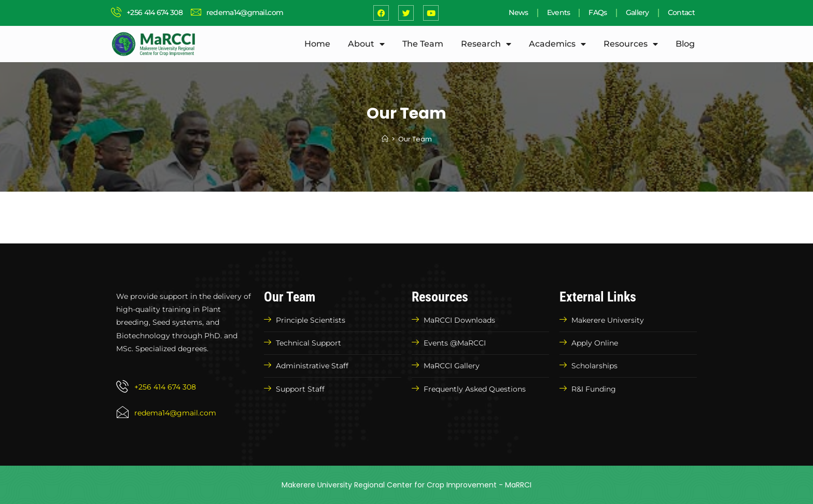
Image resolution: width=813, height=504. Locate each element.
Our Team (415, 139)
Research (486, 44)
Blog (685, 44)
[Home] (385, 139)
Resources (631, 44)
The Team (423, 44)
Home (317, 44)
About (366, 44)
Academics (557, 44)
